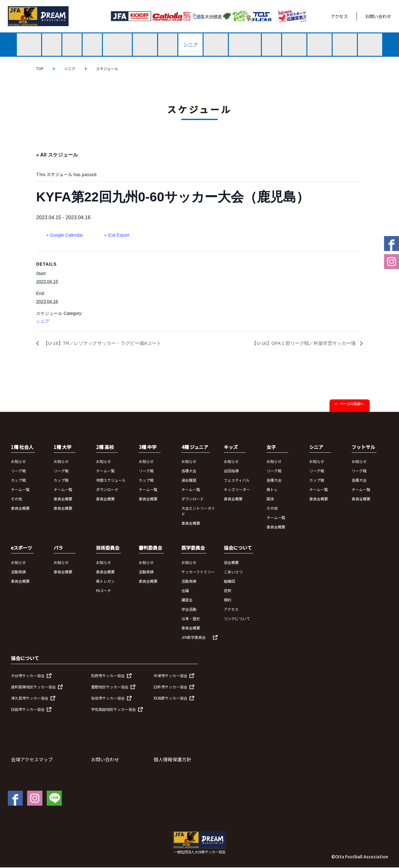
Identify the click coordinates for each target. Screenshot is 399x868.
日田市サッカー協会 (28, 710)
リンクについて (237, 619)
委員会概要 (20, 509)
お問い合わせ (378, 16)
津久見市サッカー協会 (30, 699)
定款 (228, 591)
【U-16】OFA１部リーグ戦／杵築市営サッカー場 (301, 344)
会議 (185, 591)
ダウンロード (107, 490)
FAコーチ (103, 591)
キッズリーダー (237, 490)
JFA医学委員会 (194, 638)
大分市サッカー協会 (28, 676)
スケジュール (107, 68)
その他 (17, 499)
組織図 (229, 582)
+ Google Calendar (65, 235)
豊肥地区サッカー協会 (110, 687)
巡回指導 (231, 471)
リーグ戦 (18, 471)
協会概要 (231, 563)
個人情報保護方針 (172, 760)
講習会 (187, 600)
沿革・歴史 (191, 619)
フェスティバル (237, 481)
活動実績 (18, 572)
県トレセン (105, 582)
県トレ (272, 490)
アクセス (339, 16)
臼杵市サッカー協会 (171, 687)
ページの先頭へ (352, 404)
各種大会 (189, 471)
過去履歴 (189, 481)
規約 (228, 600)
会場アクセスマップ (32, 760)
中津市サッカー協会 (171, 676)
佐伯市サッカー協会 (108, 699)
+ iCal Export (118, 235)
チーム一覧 (20, 490)
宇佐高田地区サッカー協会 (113, 710)
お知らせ (18, 462)
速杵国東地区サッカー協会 (33, 687)
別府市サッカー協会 (108, 676)
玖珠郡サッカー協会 (171, 699)
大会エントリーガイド (198, 511)
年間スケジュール (111, 481)
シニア (70, 68)
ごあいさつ (233, 572)
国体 (270, 499)
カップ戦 (18, 481)
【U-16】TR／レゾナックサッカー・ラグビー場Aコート (106, 344)
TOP (40, 68)
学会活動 (189, 610)
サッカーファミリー (198, 572)
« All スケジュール (57, 155)
